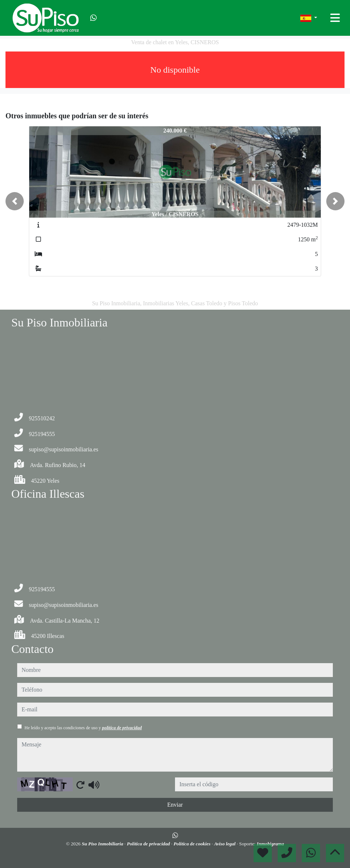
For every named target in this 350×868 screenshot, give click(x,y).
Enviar (175, 805)
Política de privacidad (149, 844)
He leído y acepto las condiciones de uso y (83, 728)
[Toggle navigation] (335, 18)
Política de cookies (193, 844)
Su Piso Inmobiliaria (103, 844)
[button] (15, 201)
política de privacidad (122, 728)
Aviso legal (225, 844)
